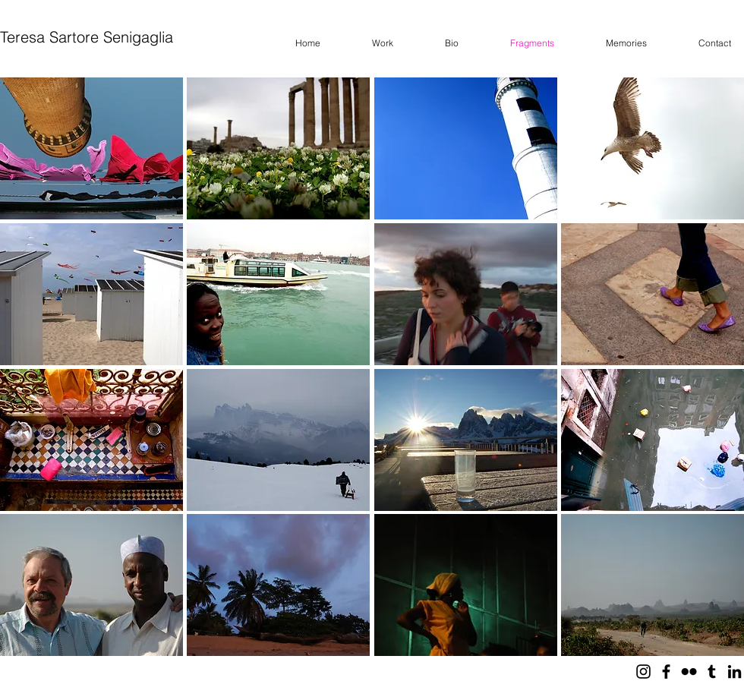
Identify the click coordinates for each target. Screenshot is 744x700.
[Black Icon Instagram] (643, 672)
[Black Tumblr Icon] (712, 672)
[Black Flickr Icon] (689, 672)
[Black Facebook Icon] (666, 672)
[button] (91, 148)
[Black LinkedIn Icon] (735, 672)
